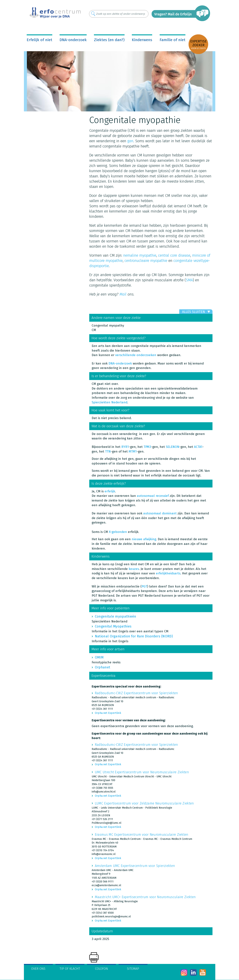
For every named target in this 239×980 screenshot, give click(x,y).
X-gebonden (118, 532)
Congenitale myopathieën (116, 616)
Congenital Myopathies (113, 626)
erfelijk (110, 491)
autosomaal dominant (160, 513)
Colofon (101, 969)
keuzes (134, 569)
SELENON (173, 447)
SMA (189, 280)
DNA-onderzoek (73, 40)
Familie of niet (173, 40)
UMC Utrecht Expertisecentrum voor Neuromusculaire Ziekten (142, 772)
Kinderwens (142, 40)
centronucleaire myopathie (146, 261)
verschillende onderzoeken (136, 355)
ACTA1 (198, 447)
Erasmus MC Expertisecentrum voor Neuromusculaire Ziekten (142, 835)
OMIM (99, 657)
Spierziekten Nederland (110, 402)
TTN (108, 451)
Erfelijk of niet (39, 40)
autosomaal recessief (153, 496)
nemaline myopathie (140, 255)
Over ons (38, 969)
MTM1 (133, 451)
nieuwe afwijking (144, 539)
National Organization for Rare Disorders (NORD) (134, 636)
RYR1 (125, 447)
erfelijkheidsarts (168, 573)
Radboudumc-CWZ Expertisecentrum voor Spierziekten (136, 693)
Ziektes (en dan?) (109, 40)
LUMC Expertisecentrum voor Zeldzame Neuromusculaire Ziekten (144, 803)
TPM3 (147, 447)
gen (130, 141)
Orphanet (103, 667)
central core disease (174, 255)
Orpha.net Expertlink (108, 713)
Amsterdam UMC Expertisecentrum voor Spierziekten (135, 866)
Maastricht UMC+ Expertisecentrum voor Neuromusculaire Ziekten (145, 897)
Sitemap (133, 969)
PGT (144, 586)
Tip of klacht (70, 969)
